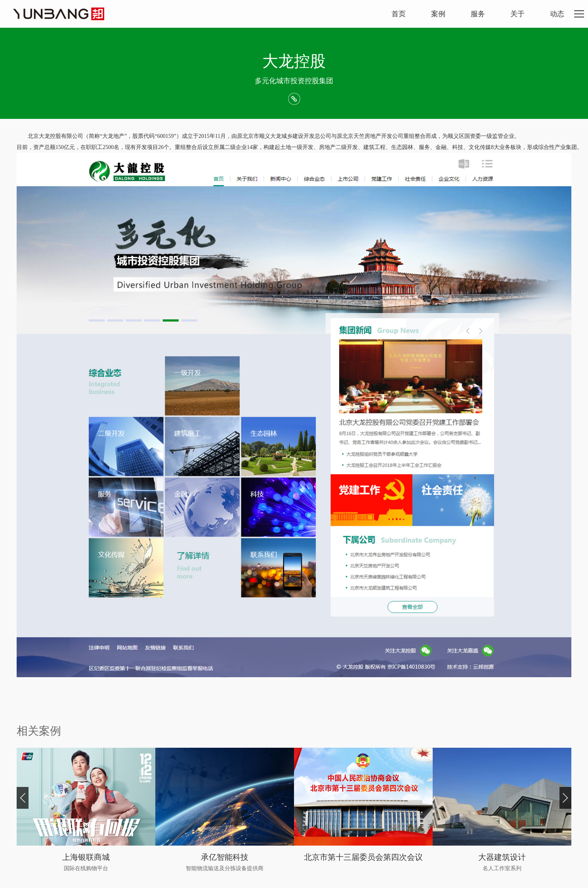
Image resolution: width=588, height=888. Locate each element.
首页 (399, 14)
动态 (557, 14)
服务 (478, 14)
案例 (438, 14)
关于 (517, 14)
